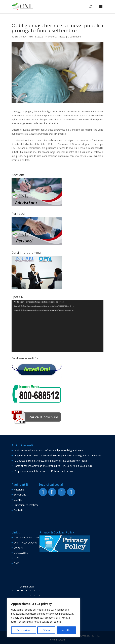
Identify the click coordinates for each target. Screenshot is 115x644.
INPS (17, 558)
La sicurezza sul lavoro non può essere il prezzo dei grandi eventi (49, 450)
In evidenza (51, 37)
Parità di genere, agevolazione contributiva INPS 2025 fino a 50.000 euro (53, 466)
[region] (44, 618)
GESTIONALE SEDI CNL (27, 537)
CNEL (17, 563)
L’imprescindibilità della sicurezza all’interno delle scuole (44, 471)
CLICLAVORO (21, 553)
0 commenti (74, 37)
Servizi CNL (20, 495)
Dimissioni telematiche (26, 505)
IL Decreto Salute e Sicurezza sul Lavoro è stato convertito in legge (50, 461)
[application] (58, 326)
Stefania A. (21, 37)
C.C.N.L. (18, 500)
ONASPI (18, 548)
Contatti (18, 510)
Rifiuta (46, 630)
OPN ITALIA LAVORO (25, 543)
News (62, 37)
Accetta (66, 630)
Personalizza (24, 630)
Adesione (19, 490)
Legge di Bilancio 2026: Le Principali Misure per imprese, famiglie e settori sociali (57, 455)
